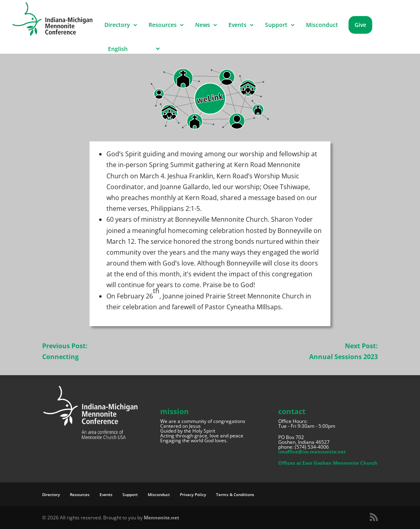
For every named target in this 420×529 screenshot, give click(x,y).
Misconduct (322, 25)
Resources (163, 25)
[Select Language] (133, 49)
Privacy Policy (193, 494)
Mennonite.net (161, 518)
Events (238, 25)
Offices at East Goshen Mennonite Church (328, 463)
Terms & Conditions (235, 494)
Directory (117, 25)
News (203, 25)
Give (360, 25)
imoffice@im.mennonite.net (312, 452)
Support (276, 25)
